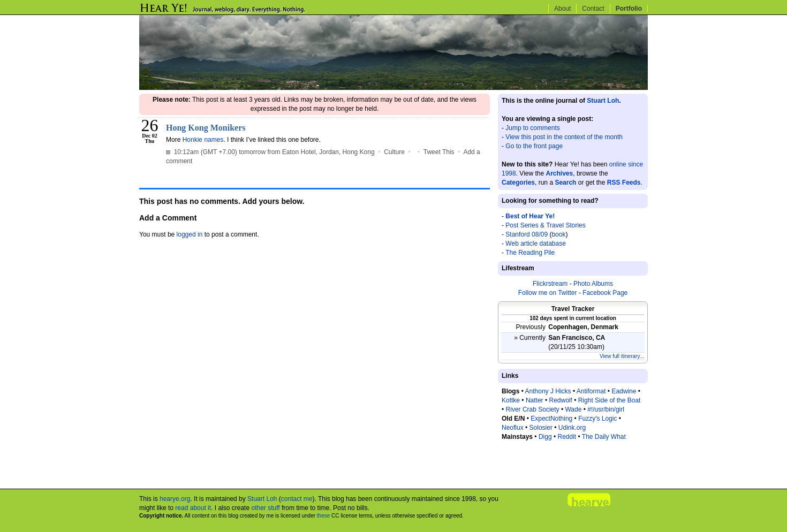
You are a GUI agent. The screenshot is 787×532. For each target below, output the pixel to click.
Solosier (541, 428)
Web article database (536, 244)
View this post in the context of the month (564, 137)
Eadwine (624, 391)
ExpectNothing (551, 419)
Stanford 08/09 (527, 234)
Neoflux (513, 428)
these (323, 516)
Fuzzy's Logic (597, 419)
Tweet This (439, 152)
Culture (394, 152)
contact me (297, 499)
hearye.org (175, 499)
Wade (573, 409)
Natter (535, 400)
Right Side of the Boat (610, 400)
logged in (190, 234)
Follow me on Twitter (548, 293)
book (558, 234)
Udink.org (572, 428)
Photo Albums (593, 284)
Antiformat (591, 391)
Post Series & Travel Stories (545, 225)
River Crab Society (533, 409)
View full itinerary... (622, 356)
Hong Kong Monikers (206, 128)
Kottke (511, 400)
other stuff (265, 508)
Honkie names (203, 140)
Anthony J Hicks (548, 391)
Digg (545, 437)
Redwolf (560, 400)
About (562, 9)
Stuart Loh (603, 101)
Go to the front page (534, 146)
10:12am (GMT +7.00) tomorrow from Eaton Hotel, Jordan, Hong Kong (270, 152)
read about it (193, 508)
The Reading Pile (530, 253)
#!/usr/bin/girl (606, 409)
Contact (593, 9)
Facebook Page (605, 293)
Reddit (567, 437)
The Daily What (604, 437)
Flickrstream (550, 284)
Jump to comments (532, 128)
